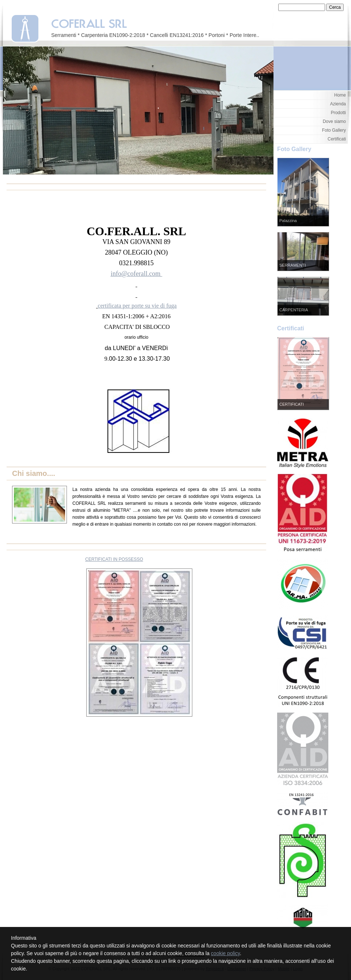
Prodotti (338, 113)
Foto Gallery (334, 130)
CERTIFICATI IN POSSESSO (114, 559)
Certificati (337, 139)
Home (340, 95)
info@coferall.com (136, 274)
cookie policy (225, 953)
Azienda (338, 104)
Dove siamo (334, 121)
